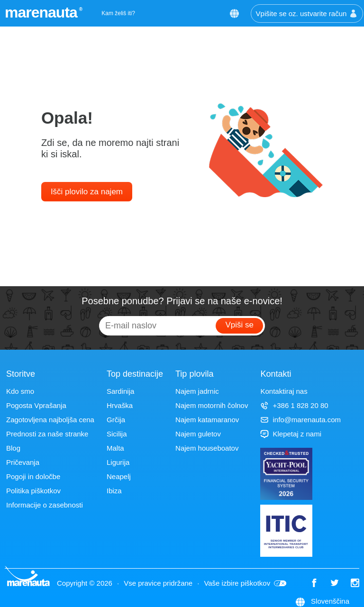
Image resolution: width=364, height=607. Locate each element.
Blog (13, 448)
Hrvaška (120, 405)
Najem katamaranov (207, 420)
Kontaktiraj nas (284, 391)
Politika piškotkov (33, 491)
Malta (115, 448)
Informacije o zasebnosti (45, 505)
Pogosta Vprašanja (36, 405)
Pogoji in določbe (33, 476)
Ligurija (118, 462)
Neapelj (119, 476)
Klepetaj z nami (291, 434)
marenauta (42, 12)
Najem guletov (198, 434)
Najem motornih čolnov (212, 405)
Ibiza (114, 491)
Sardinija (120, 391)
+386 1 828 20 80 (294, 405)
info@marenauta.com (300, 420)
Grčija (116, 420)
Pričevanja (23, 462)
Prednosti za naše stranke (47, 434)
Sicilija (117, 434)
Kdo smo (20, 391)
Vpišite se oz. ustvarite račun (307, 14)
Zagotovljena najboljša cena (50, 420)
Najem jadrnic (197, 391)
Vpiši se (239, 325)
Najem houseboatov (207, 448)
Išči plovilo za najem (87, 192)
